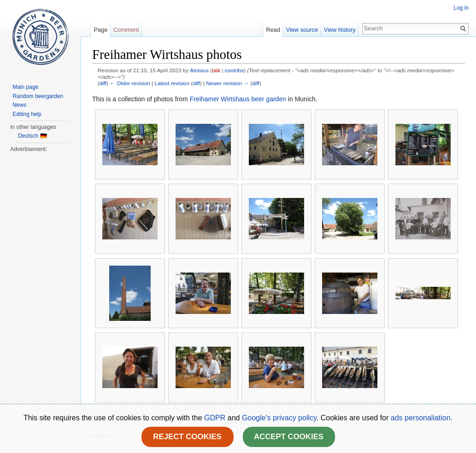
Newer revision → (227, 83)
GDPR (216, 418)
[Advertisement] (40, 292)
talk (216, 70)
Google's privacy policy (279, 418)
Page (100, 30)
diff (103, 83)
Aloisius (199, 70)
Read (273, 30)
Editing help (27, 114)
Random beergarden (38, 96)
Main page (25, 87)
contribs (234, 70)
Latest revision (172, 83)
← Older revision (130, 83)
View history (340, 30)
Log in (461, 8)
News (19, 105)
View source (302, 30)
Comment (126, 30)
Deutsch (28, 136)
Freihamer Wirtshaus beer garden (238, 99)
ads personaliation (421, 418)
